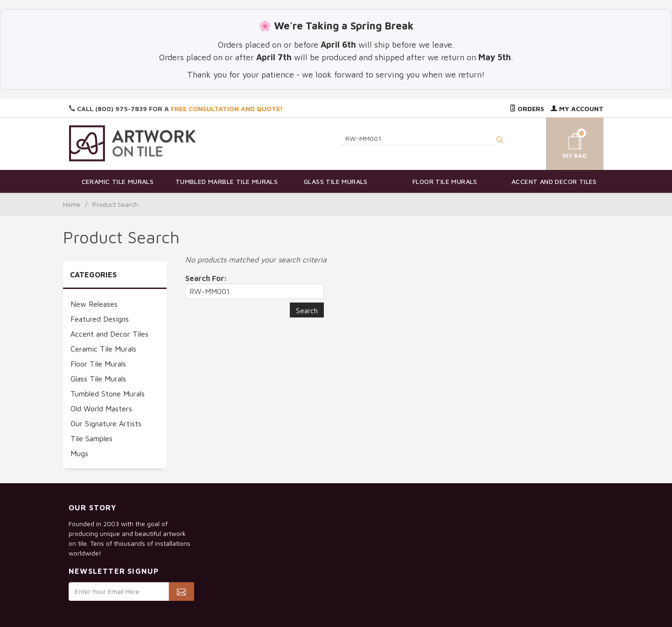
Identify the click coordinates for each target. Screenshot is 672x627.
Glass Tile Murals (336, 181)
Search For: (206, 278)
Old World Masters (101, 409)
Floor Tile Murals (445, 181)
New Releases (94, 304)
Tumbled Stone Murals (108, 394)
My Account (577, 109)
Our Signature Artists (106, 423)
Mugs (79, 453)
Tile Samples (91, 438)
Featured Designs (100, 319)
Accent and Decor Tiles (554, 181)
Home (72, 204)
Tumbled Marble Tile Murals (227, 181)
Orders (527, 109)
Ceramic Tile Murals (118, 181)
